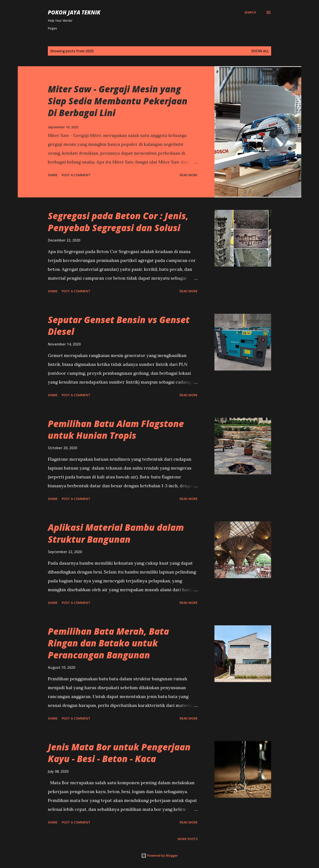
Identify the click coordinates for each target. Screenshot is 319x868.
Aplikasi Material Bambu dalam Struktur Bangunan (116, 533)
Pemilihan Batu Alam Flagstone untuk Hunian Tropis (116, 429)
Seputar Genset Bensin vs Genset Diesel (119, 326)
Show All (260, 51)
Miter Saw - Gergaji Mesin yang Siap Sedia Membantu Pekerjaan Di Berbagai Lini (118, 101)
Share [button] (53, 175)
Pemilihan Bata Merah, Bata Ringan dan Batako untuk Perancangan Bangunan (108, 643)
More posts (188, 839)
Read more (189, 175)
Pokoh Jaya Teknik (74, 12)
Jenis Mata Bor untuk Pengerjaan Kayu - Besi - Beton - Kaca (119, 753)
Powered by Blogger (159, 855)
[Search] (250, 12)
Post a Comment (76, 175)
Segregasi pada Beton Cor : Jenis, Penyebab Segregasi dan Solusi (118, 222)
